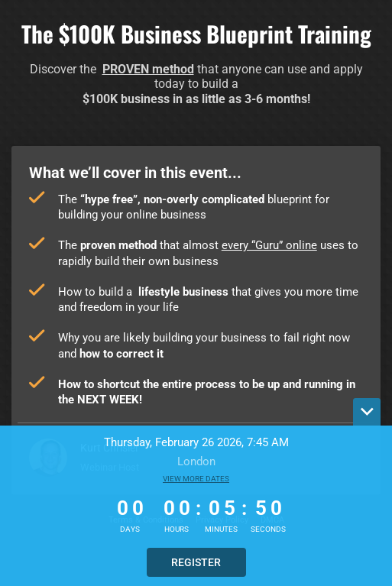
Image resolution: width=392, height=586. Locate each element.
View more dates (196, 479)
